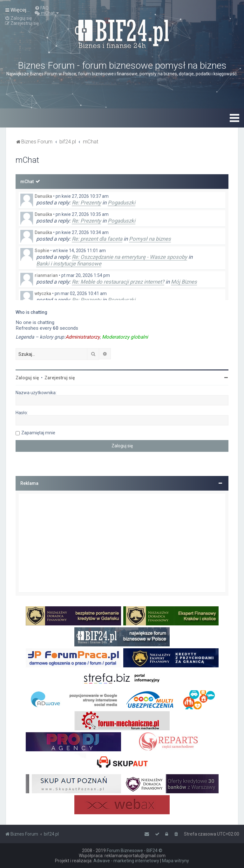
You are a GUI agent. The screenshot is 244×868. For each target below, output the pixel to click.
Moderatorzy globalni (125, 337)
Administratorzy (83, 337)
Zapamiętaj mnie (38, 433)
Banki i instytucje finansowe (69, 264)
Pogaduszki (122, 203)
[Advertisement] (122, 543)
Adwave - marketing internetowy (126, 861)
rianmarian (46, 275)
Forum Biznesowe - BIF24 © (135, 851)
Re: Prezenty (86, 203)
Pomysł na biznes (150, 239)
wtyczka (43, 293)
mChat (27, 182)
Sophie (42, 251)
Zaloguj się (27, 378)
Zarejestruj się (60, 378)
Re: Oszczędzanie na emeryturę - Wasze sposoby (129, 257)
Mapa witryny (176, 861)
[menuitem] (42, 8)
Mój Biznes (184, 282)
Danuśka (43, 196)
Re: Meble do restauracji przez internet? (118, 282)
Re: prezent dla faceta (97, 239)
